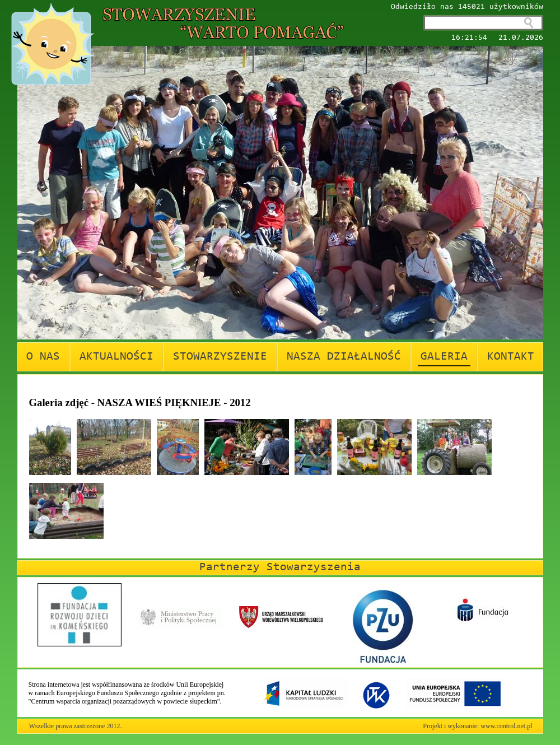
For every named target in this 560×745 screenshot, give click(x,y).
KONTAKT (511, 357)
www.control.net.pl (506, 726)
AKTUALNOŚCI (116, 357)
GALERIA (444, 357)
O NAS (43, 357)
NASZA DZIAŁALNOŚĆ (344, 357)
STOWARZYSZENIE (220, 357)
